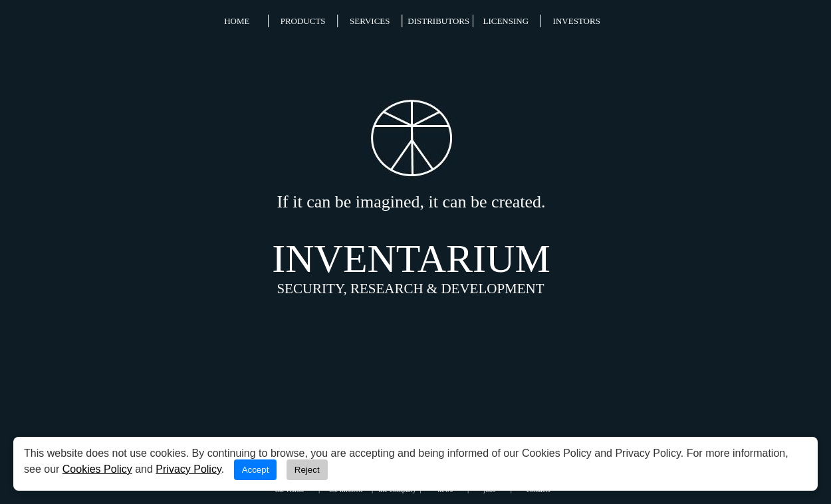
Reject (307, 470)
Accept (256, 470)
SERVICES (370, 21)
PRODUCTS (303, 21)
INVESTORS (577, 21)
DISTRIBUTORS (438, 21)
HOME (237, 21)
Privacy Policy (188, 469)
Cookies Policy (97, 469)
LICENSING (506, 21)
